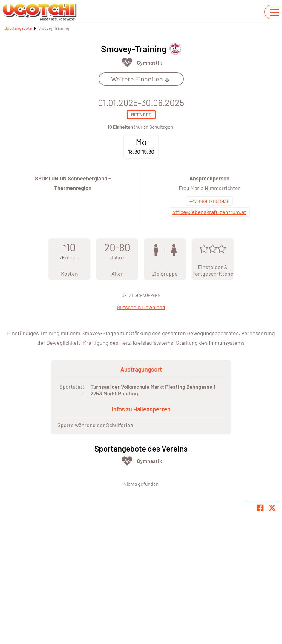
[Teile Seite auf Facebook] (260, 508)
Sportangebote (18, 28)
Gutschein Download (141, 307)
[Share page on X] (272, 508)
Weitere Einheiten (140, 79)
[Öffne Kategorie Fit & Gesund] (127, 62)
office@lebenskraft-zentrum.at (209, 212)
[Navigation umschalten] (275, 12)
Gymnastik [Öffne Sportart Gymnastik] (149, 63)
